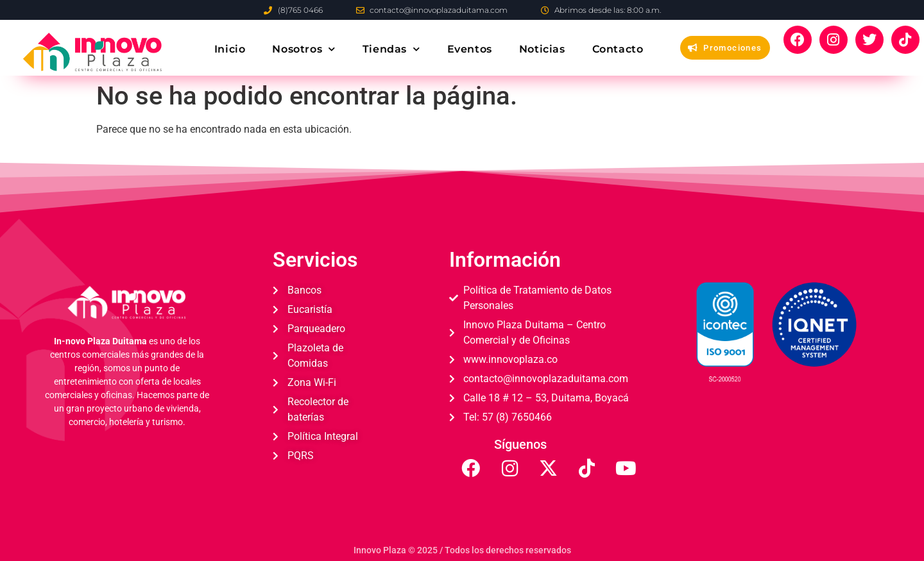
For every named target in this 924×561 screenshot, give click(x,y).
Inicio (230, 49)
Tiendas (391, 49)
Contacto (618, 49)
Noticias (542, 49)
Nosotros (304, 49)
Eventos (470, 49)
